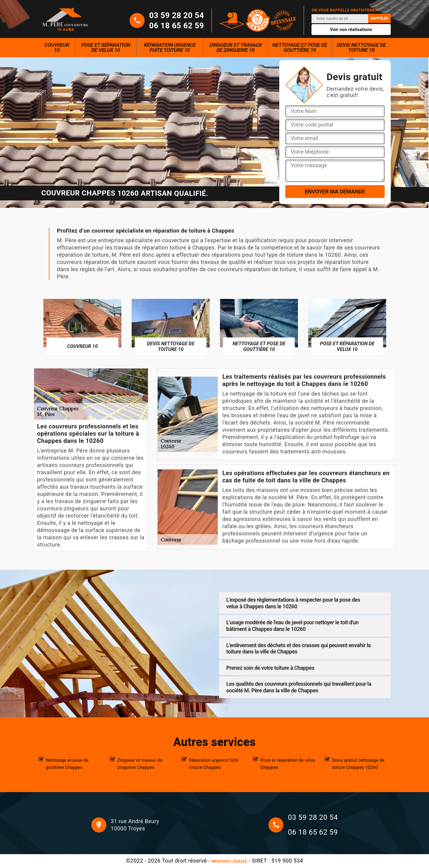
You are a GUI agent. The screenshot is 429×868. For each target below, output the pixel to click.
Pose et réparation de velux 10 (106, 47)
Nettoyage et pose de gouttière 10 (300, 47)
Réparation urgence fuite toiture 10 (170, 47)
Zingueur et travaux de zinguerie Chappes (140, 764)
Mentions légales (229, 861)
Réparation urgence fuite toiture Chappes (214, 764)
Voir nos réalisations (351, 30)
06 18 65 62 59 (177, 26)
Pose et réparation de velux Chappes (288, 764)
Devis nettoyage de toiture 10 (361, 47)
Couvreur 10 (57, 47)
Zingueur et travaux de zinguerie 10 (235, 47)
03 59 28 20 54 (177, 15)
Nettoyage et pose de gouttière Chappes (67, 764)
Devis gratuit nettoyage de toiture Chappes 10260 (358, 764)
